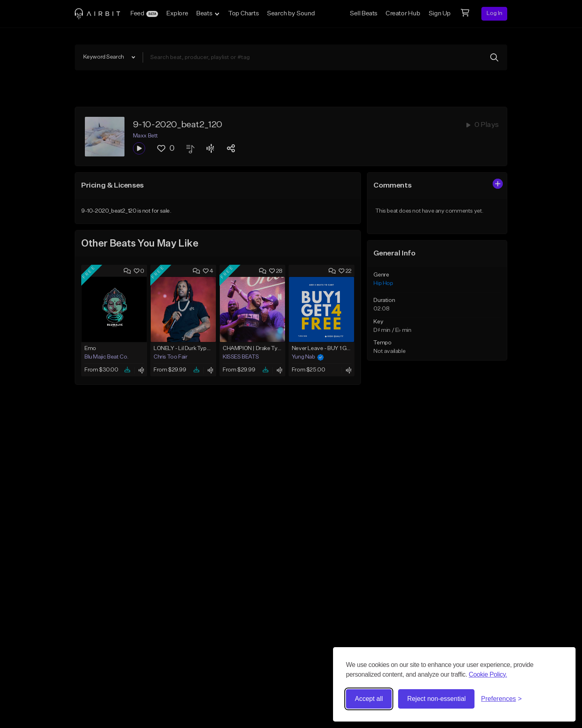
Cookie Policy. (488, 674)
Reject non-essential (436, 699)
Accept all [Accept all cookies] (369, 699)
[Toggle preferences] (501, 699)
